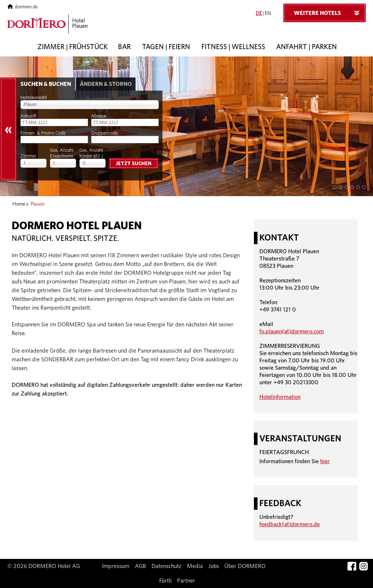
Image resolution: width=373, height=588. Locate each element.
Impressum (116, 566)
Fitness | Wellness (233, 47)
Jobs (214, 566)
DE (259, 13)
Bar (124, 47)
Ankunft (28, 116)
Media (195, 566)
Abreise (99, 116)
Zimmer (28, 156)
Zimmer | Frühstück (73, 47)
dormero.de (22, 7)
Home (19, 204)
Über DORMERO (245, 566)
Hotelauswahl (34, 98)
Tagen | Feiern (166, 47)
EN (268, 13)
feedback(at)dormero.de (290, 524)
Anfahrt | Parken (307, 47)
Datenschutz (166, 566)
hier (325, 461)
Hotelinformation (280, 397)
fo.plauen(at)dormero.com (292, 331)
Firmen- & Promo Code (43, 133)
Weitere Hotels (329, 13)
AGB (140, 566)
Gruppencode (104, 133)
